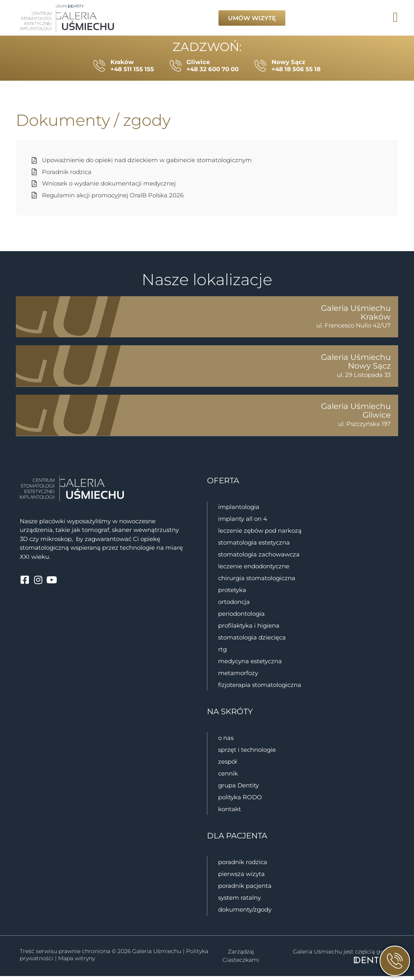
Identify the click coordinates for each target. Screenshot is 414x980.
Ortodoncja (234, 606)
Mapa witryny (77, 962)
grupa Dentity (238, 789)
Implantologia (239, 511)
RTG (222, 653)
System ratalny (239, 901)
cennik (228, 777)
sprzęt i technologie (247, 754)
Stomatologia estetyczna (254, 546)
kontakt (230, 813)
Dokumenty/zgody (245, 913)
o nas (226, 742)
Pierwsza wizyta (241, 878)
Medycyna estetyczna (250, 665)
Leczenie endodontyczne (254, 570)
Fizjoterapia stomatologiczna (260, 689)
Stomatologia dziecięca (252, 641)
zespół (227, 765)
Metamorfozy (238, 677)
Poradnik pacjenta (245, 890)
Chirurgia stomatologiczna (257, 582)
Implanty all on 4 (243, 523)
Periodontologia (241, 618)
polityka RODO (240, 801)
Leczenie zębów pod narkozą (260, 534)
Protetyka (232, 594)
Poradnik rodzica (243, 866)
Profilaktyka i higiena (249, 629)
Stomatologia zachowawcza (259, 558)
